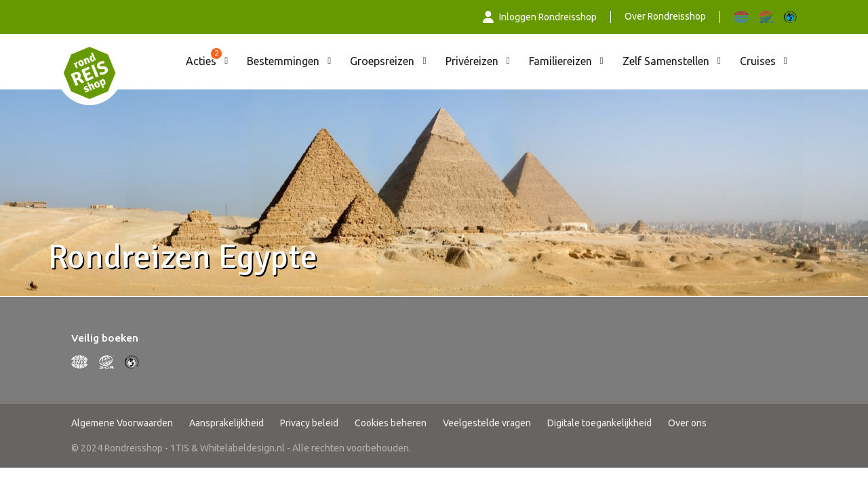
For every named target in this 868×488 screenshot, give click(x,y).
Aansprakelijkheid (226, 423)
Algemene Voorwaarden (122, 423)
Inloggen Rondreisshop (540, 17)
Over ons (687, 423)
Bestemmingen (283, 61)
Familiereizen (560, 61)
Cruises (758, 61)
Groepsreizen (382, 61)
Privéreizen (472, 61)
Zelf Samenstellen (666, 61)
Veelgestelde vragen (487, 423)
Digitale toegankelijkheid (599, 423)
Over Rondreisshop (665, 16)
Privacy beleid (309, 423)
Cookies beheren (391, 423)
